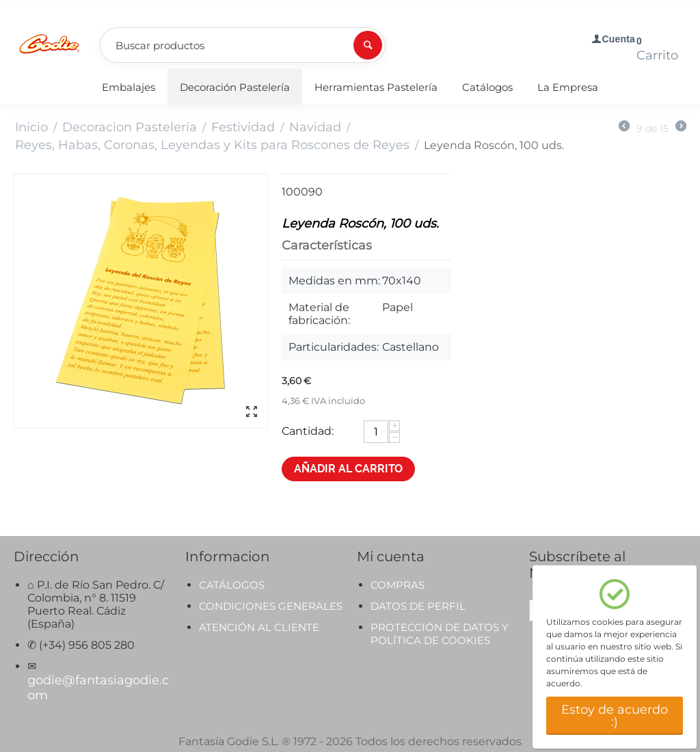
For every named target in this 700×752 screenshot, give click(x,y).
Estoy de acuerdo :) (615, 716)
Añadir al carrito (348, 469)
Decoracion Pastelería (130, 127)
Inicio (31, 127)
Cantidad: (308, 431)
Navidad (315, 127)
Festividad (243, 127)
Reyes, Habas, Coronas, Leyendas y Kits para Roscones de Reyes (212, 145)
